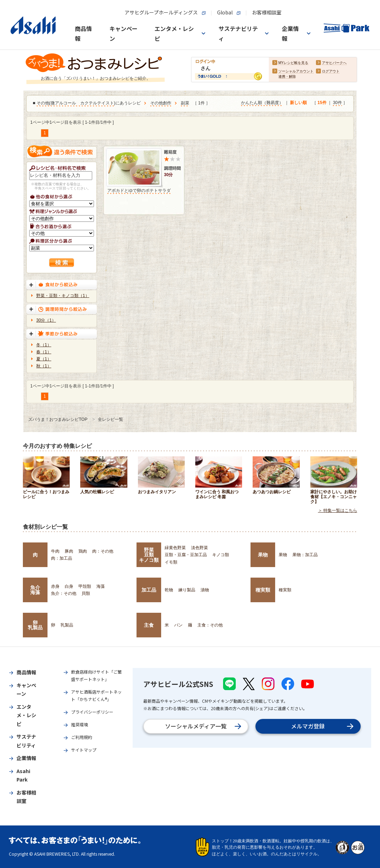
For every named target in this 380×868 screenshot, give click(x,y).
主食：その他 (210, 625)
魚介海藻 (35, 590)
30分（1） (46, 320)
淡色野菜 (199, 548)
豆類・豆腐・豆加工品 (186, 555)
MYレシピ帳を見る (293, 63)
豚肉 (69, 551)
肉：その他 (103, 551)
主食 (149, 625)
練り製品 (187, 590)
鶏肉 (83, 551)
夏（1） (44, 359)
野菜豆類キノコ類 (149, 555)
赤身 (55, 586)
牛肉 (55, 551)
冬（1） (44, 345)
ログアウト (331, 72)
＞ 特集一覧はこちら (338, 510)
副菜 (185, 103)
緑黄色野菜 (175, 548)
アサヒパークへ (334, 63)
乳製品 (67, 625)
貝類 (86, 593)
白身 (69, 586)
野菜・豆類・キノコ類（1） (63, 296)
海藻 (101, 586)
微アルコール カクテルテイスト (82, 103)
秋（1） (44, 366)
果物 (263, 555)
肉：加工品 (62, 558)
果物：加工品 (305, 555)
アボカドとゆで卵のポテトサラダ (139, 191)
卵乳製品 (35, 625)
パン (178, 625)
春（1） (44, 352)
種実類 (263, 590)
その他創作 (161, 103)
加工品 (149, 590)
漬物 (205, 590)
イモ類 (171, 562)
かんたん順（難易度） (262, 103)
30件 (337, 103)
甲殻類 (85, 586)
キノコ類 (221, 555)
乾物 (169, 590)
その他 (43, 103)
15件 (322, 103)
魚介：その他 (64, 593)
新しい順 (298, 103)
